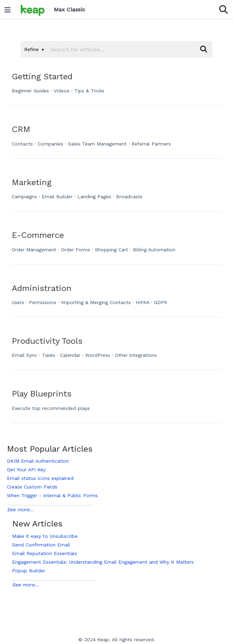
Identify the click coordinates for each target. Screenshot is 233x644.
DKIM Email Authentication (38, 461)
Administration (42, 288)
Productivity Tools (47, 341)
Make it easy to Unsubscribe (45, 536)
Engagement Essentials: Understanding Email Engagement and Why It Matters (103, 562)
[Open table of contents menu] (10, 8)
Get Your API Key (26, 470)
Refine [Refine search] (34, 49)
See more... (20, 510)
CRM (21, 129)
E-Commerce (38, 235)
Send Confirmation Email (41, 545)
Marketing (32, 182)
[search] (121, 49)
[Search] (204, 49)
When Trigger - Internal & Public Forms (52, 495)
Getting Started (42, 77)
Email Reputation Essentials (45, 553)
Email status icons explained (40, 478)
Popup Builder (29, 571)
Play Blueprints (42, 394)
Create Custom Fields (32, 487)
